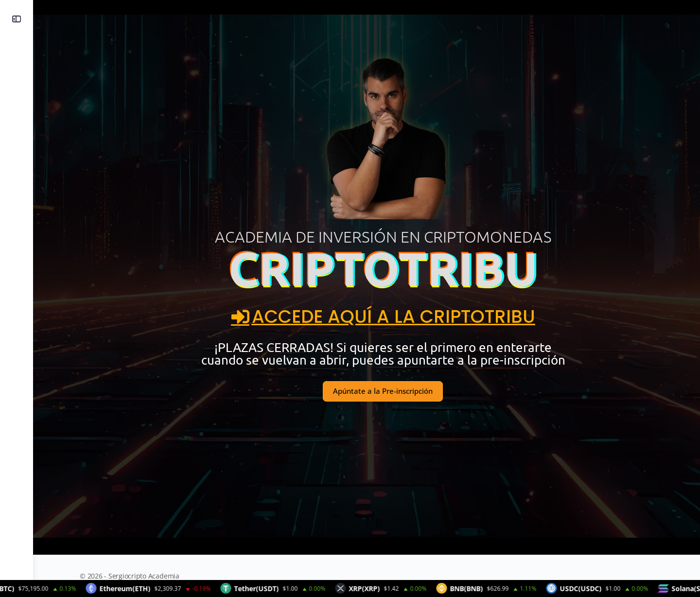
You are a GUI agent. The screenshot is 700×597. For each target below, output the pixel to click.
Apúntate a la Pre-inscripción (366, 391)
